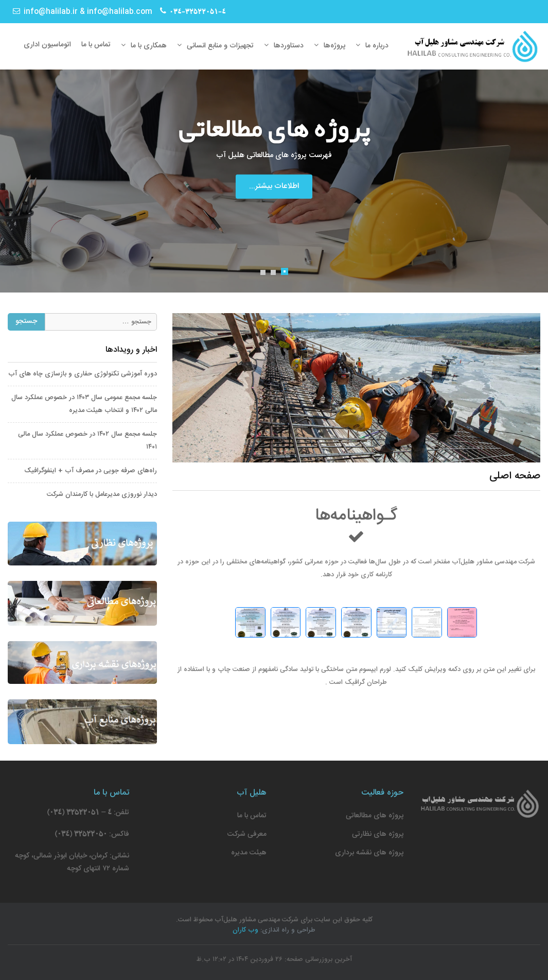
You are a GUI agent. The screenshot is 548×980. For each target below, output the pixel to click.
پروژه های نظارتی (378, 834)
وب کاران (245, 930)
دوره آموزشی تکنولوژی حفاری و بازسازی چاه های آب (83, 374)
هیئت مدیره (249, 853)
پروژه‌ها (334, 46)
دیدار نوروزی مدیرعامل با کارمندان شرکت (102, 494)
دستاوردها (289, 46)
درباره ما (377, 46)
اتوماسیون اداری (47, 45)
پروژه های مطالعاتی (375, 816)
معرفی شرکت (247, 834)
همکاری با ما (149, 46)
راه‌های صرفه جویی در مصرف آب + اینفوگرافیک (91, 471)
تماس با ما (96, 45)
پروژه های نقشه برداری (369, 853)
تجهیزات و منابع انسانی (220, 46)
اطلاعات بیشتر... (274, 186)
